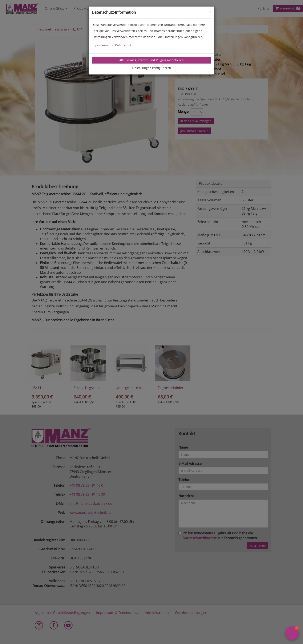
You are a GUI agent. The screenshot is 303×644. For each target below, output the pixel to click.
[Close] (210, 11)
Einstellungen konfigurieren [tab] (151, 68)
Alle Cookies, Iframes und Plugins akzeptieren (151, 60)
